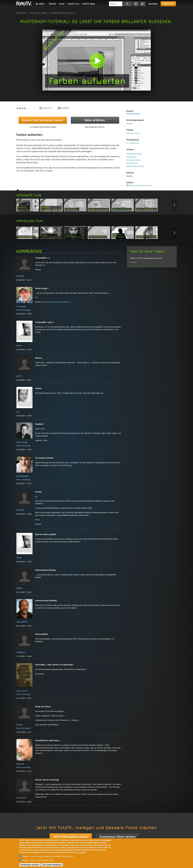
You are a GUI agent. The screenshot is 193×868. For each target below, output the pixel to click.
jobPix (19, 376)
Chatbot (25, 860)
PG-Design (21, 307)
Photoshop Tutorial (133, 160)
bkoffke (19, 588)
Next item (174, 205)
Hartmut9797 (22, 622)
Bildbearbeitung (132, 163)
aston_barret (22, 691)
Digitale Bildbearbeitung (135, 166)
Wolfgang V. (22, 652)
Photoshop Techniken (134, 154)
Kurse (62, 4)
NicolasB (20, 276)
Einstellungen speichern (30, 865)
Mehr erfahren (95, 120)
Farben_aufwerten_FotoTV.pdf (140, 186)
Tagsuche (142, 4)
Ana (18, 412)
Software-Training (133, 133)
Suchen (128, 4)
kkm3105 (20, 764)
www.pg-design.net (49, 302)
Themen (52, 4)
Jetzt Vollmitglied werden (71, 837)
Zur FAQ (133, 262)
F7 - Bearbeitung (132, 143)
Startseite (21, 13)
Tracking (25, 856)
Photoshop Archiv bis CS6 (62, 13)
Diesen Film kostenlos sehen (43, 120)
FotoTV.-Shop (89, 4)
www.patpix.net (65, 302)
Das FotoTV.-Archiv (38, 13)
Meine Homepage (23, 310)
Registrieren (168, 4)
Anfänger (130, 123)
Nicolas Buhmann (133, 114)
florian (19, 346)
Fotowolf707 (22, 798)
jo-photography (23, 476)
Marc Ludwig (22, 442)
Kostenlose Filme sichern (118, 837)
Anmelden (153, 4)
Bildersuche (136, 4)
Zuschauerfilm (132, 157)
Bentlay (20, 725)
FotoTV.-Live (73, 4)
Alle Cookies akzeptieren (52, 865)
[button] (97, 61)
